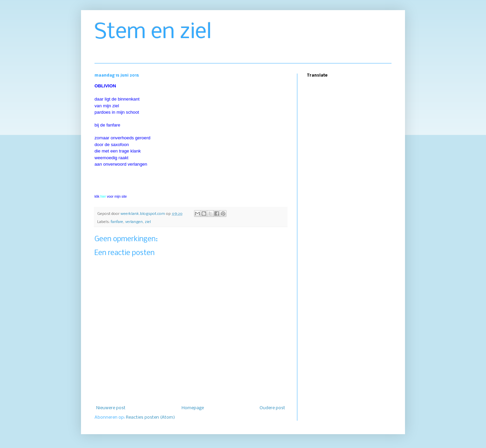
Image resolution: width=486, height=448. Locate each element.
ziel (148, 222)
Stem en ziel (153, 32)
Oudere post (272, 408)
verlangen (134, 222)
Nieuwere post (111, 408)
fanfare (117, 222)
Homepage (193, 408)
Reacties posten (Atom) (150, 417)
